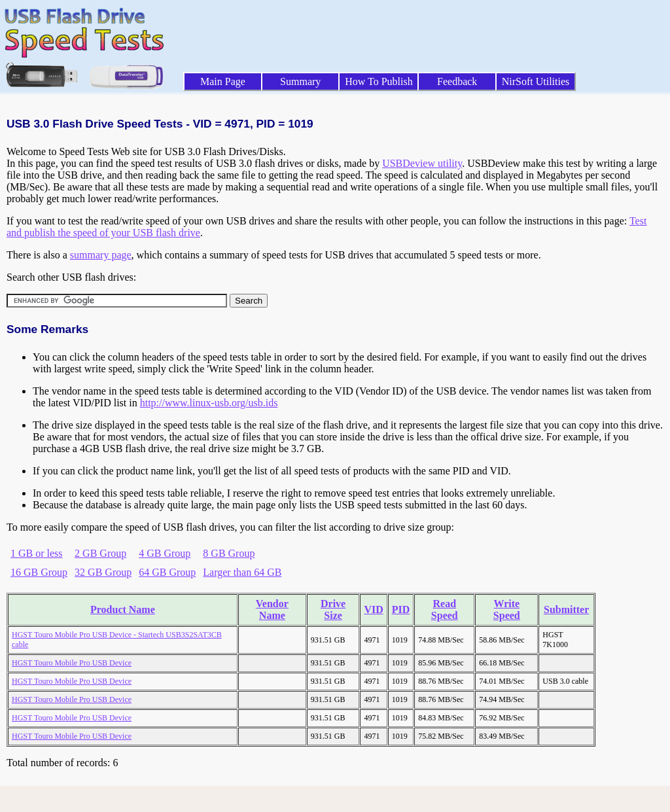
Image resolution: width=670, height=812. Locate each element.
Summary (300, 81)
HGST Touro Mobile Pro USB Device (72, 663)
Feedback (457, 81)
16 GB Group (39, 572)
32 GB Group (103, 572)
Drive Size (333, 609)
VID (373, 609)
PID (401, 609)
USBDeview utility (422, 163)
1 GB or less (37, 553)
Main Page (223, 81)
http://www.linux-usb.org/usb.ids (209, 403)
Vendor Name (272, 609)
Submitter (566, 609)
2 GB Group (100, 553)
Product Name (123, 609)
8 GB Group (229, 553)
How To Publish (379, 81)
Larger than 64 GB (242, 572)
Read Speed (445, 609)
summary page (101, 255)
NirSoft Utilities (536, 81)
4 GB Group (165, 553)
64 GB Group (167, 572)
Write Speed (507, 609)
